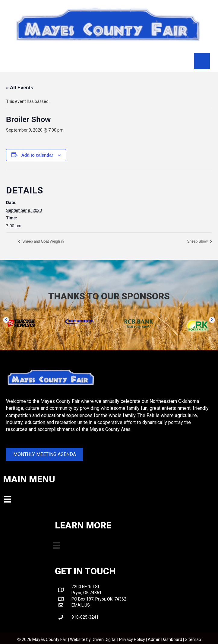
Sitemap (193, 639)
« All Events (20, 88)
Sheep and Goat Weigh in (43, 241)
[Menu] (202, 61)
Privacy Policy (132, 639)
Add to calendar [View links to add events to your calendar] (37, 155)
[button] (6, 320)
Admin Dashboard (165, 639)
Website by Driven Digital (93, 639)
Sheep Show (198, 241)
